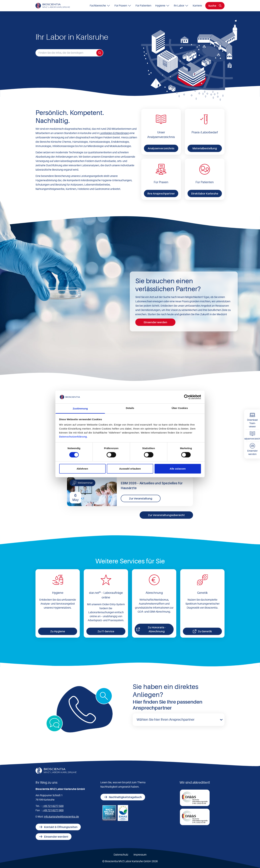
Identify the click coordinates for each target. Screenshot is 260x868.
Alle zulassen (178, 469)
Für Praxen (123, 6)
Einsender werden (155, 322)
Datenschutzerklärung (73, 437)
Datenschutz (121, 855)
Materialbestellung (205, 148)
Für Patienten (143, 6)
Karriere (197, 6)
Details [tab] (130, 408)
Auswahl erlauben (130, 469)
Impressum (140, 855)
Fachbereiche (100, 6)
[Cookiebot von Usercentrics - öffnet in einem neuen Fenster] (186, 397)
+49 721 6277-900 (53, 810)
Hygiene (162, 6)
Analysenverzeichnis (161, 148)
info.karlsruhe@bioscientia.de (61, 817)
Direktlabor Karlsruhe (205, 193)
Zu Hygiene (58, 631)
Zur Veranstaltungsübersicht (166, 515)
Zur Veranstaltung (141, 498)
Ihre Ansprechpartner (161, 193)
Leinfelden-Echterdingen (114, 133)
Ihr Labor (181, 6)
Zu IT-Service (106, 631)
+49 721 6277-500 (53, 806)
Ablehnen (82, 469)
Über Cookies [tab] (180, 408)
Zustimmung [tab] (80, 409)
